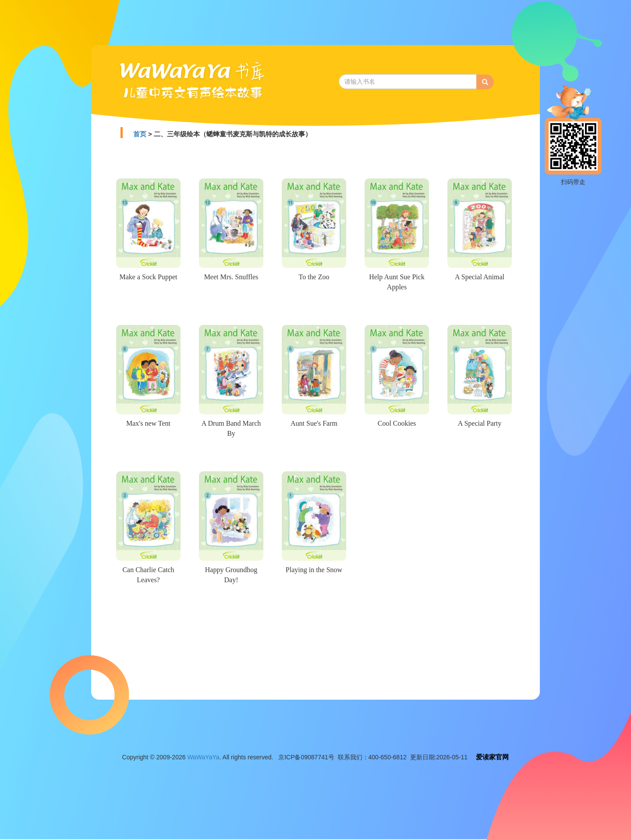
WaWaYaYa (203, 757)
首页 (140, 134)
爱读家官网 (492, 757)
